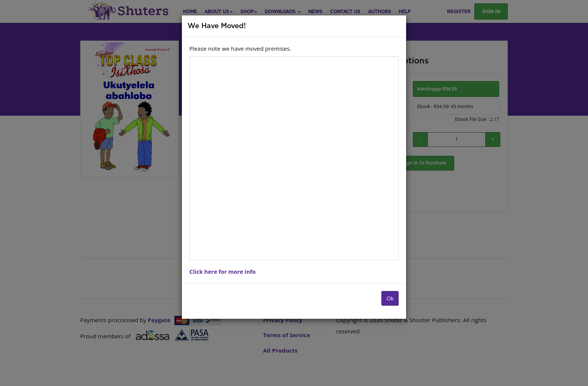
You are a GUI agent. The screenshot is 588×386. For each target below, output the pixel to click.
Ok (390, 298)
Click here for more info (223, 271)
